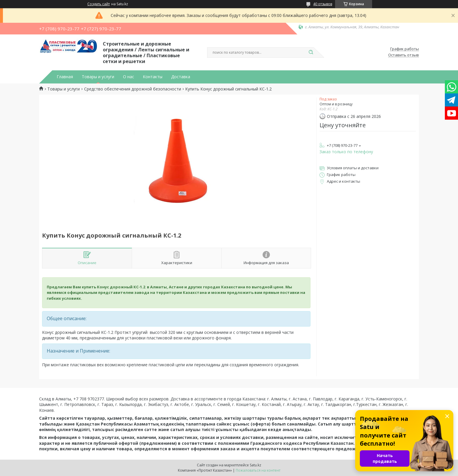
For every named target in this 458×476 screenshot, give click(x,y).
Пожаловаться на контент (258, 470)
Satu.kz (255, 465)
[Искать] (311, 53)
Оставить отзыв (404, 55)
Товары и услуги (98, 77)
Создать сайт (99, 4)
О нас (129, 77)
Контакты (153, 77)
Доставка (181, 77)
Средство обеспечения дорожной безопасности (133, 89)
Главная (65, 77)
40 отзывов (323, 4)
